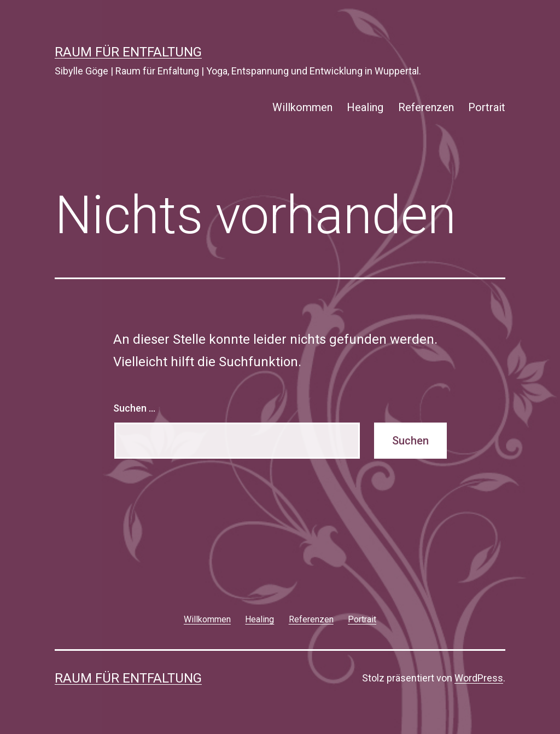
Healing (365, 107)
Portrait (487, 107)
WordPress (479, 678)
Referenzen (426, 107)
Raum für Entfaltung (128, 52)
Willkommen (302, 107)
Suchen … (134, 408)
